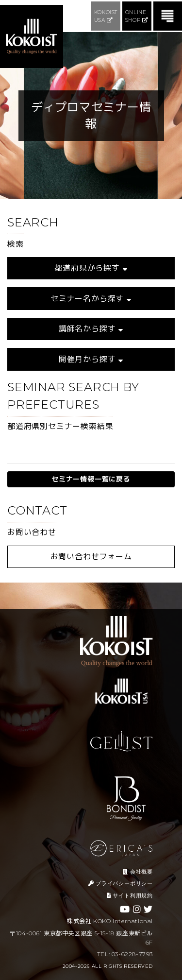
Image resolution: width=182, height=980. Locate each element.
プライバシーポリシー (121, 883)
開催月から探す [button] (91, 359)
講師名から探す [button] (91, 329)
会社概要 (138, 872)
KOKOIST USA (106, 16)
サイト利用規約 (130, 895)
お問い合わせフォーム (91, 557)
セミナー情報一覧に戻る (91, 479)
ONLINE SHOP (137, 16)
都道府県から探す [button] (91, 268)
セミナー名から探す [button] (91, 299)
